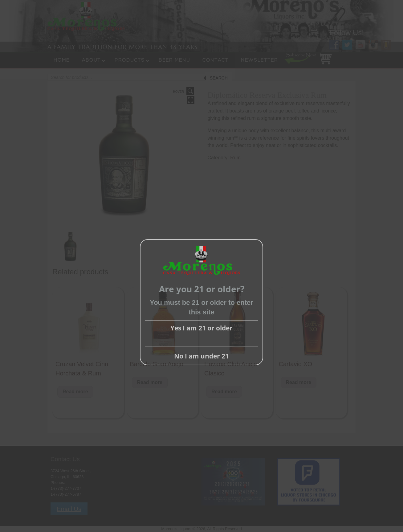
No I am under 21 (201, 356)
